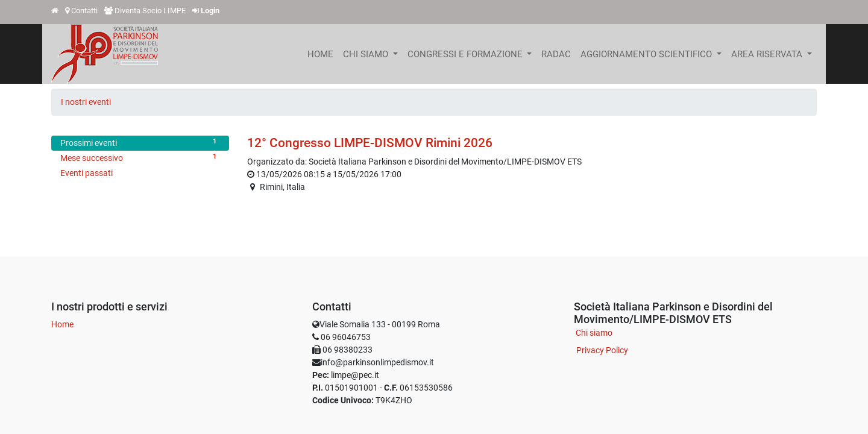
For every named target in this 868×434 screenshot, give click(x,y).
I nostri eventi (86, 102)
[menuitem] (320, 54)
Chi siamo (594, 333)
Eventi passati (86, 173)
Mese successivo (140, 157)
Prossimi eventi (140, 142)
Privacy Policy (602, 350)
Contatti (84, 11)
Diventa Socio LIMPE (150, 11)
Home (62, 324)
